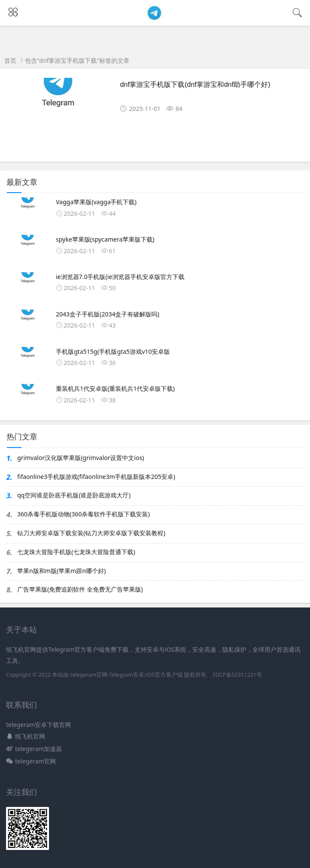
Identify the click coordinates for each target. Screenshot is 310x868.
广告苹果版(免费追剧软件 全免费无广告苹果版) (80, 589)
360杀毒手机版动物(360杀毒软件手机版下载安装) (83, 514)
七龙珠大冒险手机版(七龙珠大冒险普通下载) (76, 552)
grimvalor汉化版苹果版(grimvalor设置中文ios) (81, 458)
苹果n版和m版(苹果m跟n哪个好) (61, 571)
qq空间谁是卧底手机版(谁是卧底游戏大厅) (74, 495)
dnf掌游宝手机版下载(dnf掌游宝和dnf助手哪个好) (195, 84)
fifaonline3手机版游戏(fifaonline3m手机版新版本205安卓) (96, 477)
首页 (10, 60)
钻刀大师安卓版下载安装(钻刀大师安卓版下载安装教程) (91, 533)
